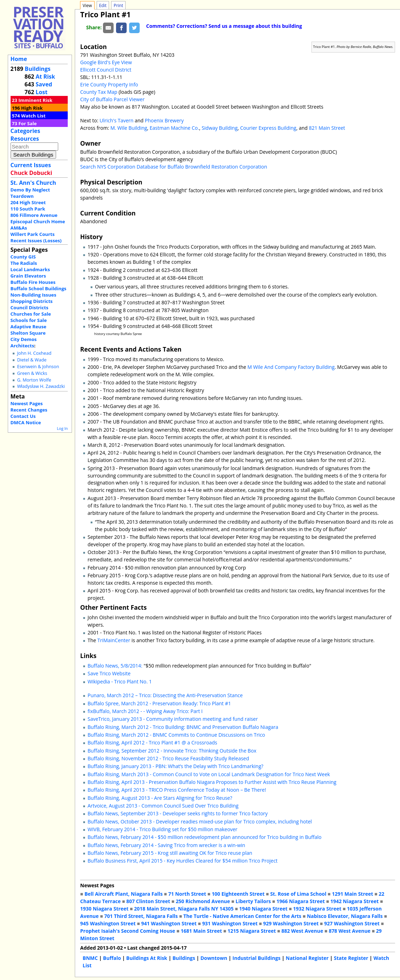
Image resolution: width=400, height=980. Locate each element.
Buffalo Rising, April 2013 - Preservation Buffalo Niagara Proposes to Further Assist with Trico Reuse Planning (212, 782)
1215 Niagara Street (252, 931)
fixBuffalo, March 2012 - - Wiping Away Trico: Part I (145, 711)
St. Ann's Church (33, 183)
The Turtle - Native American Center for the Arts (242, 916)
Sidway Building (220, 128)
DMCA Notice (26, 422)
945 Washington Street (108, 923)
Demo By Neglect (30, 190)
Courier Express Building (268, 128)
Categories (25, 131)
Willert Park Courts (33, 234)
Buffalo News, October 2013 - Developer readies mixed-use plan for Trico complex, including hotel (200, 821)
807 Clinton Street (148, 901)
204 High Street (28, 202)
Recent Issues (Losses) (36, 241)
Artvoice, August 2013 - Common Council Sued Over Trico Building (163, 806)
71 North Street (187, 894)
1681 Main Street (201, 931)
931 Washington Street (230, 923)
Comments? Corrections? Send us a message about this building (224, 26)
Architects (22, 346)
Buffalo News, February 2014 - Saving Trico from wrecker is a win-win (166, 845)
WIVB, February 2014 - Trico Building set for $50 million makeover (162, 829)
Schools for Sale (29, 320)
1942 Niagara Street (354, 901)
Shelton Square (28, 333)
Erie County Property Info (109, 84)
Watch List (33, 116)
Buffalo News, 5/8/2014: (115, 666)
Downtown (214, 958)
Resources (25, 139)
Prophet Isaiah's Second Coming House (128, 931)
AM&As (19, 228)
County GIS (23, 257)
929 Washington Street (291, 923)
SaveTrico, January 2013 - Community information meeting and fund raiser (173, 719)
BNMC (90, 958)
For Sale (28, 123)
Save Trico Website (109, 673)
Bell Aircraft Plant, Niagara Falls (123, 894)
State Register (351, 958)
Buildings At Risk (147, 958)
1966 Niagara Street (301, 901)
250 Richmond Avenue (203, 901)
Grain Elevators (28, 276)
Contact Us (23, 416)
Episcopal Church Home (38, 221)
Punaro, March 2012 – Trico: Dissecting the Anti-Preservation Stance (165, 695)
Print (118, 5)
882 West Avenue (302, 931)
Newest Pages (27, 403)
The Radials (24, 263)
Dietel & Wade (32, 360)
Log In (62, 428)
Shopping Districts (32, 301)
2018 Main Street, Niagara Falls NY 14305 (184, 909)
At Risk (45, 77)
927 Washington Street (352, 923)
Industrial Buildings (256, 958)
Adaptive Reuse (29, 327)
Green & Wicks (32, 373)
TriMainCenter (114, 640)
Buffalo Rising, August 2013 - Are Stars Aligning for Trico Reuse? (160, 798)
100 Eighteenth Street (238, 894)
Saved (44, 84)
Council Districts (29, 308)
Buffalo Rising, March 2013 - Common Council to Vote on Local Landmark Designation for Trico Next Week (209, 774)
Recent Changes (29, 410)
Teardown (22, 196)
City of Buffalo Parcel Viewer (112, 99)
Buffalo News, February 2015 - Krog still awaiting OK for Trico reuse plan (170, 853)
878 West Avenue (350, 931)
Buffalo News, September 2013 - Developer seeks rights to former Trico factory (178, 813)
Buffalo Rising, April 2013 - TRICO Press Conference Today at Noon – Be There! (177, 790)
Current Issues (31, 165)
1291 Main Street (353, 894)
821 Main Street (327, 128)
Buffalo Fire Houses (33, 282)
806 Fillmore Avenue (34, 215)
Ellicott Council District (106, 70)
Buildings (38, 69)
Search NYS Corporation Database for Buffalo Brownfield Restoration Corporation (174, 167)
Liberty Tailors (253, 901)
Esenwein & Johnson (38, 367)
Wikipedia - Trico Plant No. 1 (120, 681)
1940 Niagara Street (263, 909)
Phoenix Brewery (164, 120)
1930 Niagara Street (104, 909)
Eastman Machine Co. (174, 128)
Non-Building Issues (34, 295)
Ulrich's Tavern (116, 120)
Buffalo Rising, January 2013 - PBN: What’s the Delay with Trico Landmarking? (175, 766)
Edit (103, 5)
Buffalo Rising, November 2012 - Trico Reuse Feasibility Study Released (168, 758)
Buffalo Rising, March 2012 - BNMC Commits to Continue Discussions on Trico (176, 735)
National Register (307, 958)
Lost (42, 92)
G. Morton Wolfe (34, 380)
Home (19, 59)
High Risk (32, 108)
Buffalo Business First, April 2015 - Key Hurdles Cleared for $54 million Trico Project (183, 861)
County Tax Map (99, 92)
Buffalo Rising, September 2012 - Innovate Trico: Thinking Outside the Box (172, 751)
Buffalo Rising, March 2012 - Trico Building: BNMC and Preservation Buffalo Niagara (183, 727)
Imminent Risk (35, 100)
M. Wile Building (129, 128)
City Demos (24, 339)
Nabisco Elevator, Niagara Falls (345, 916)
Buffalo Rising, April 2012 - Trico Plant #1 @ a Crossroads (152, 742)
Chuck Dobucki (31, 173)
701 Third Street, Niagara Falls (141, 916)
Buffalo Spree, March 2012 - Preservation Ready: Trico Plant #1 (159, 703)
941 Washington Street (169, 923)
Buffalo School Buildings (39, 288)
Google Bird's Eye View (106, 62)
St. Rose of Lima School (298, 894)
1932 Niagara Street (317, 909)
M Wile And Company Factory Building (291, 367)
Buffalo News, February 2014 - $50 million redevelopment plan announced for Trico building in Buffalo (204, 837)
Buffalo (112, 958)
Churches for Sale (31, 314)
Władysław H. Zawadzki (41, 386)
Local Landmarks (30, 269)
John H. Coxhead (34, 353)
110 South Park (28, 209)
